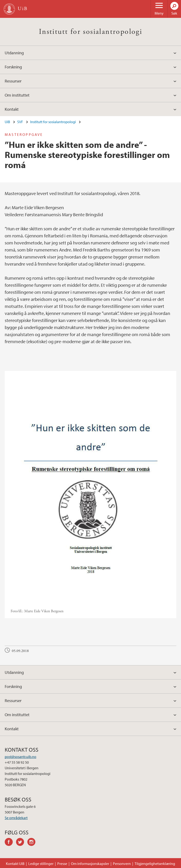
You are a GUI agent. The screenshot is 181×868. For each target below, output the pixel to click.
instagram (33, 843)
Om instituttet (17, 95)
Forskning (13, 67)
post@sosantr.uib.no (21, 757)
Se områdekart (16, 818)
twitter (22, 843)
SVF (20, 122)
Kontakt (12, 109)
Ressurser (13, 81)
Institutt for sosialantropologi (90, 32)
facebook (10, 843)
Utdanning (14, 53)
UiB (7, 122)
